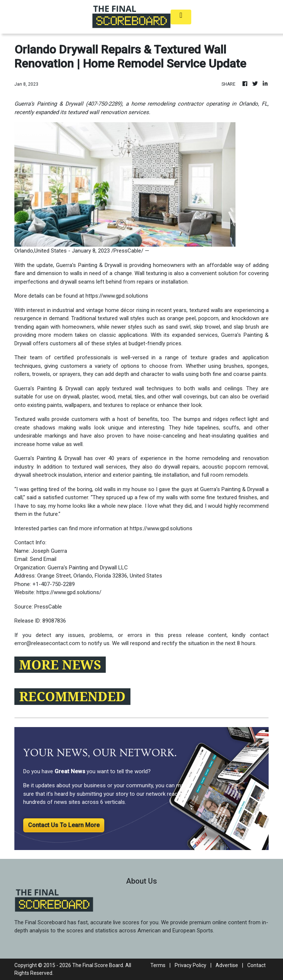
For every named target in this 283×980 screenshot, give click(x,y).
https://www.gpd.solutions (117, 296)
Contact (256, 965)
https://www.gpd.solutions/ (69, 592)
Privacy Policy (191, 965)
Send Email (43, 559)
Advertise (227, 965)
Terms (158, 965)
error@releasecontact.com (47, 643)
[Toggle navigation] (181, 17)
